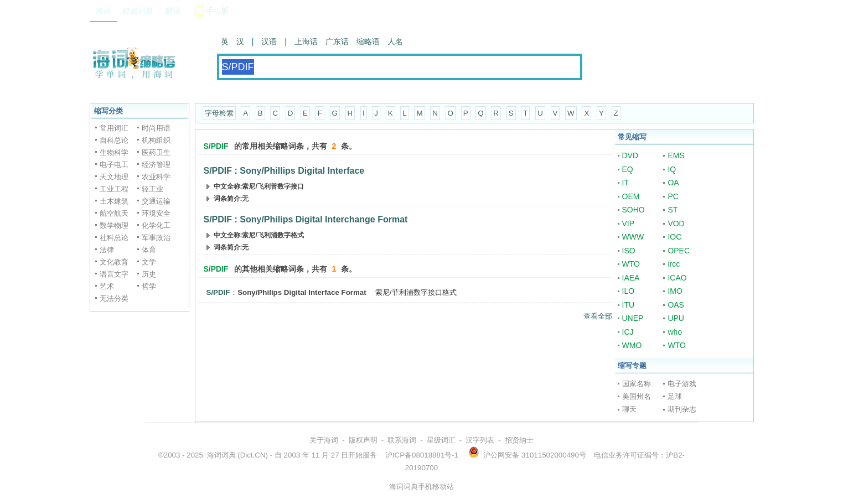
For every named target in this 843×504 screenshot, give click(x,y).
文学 (149, 262)
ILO (629, 291)
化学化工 (156, 225)
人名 (395, 41)
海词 (103, 11)
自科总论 (114, 140)
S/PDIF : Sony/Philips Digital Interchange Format (306, 219)
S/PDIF (218, 292)
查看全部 (598, 316)
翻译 (173, 11)
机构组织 (156, 140)
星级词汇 (441, 440)
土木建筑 (114, 201)
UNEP (633, 318)
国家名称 (637, 384)
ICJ (628, 332)
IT (625, 183)
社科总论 (114, 238)
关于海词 (324, 440)
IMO (675, 291)
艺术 (107, 286)
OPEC (679, 251)
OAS (676, 305)
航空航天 (114, 213)
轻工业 (152, 189)
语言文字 (114, 274)
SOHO (633, 210)
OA (673, 183)
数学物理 (114, 225)
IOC (674, 237)
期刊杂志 (682, 409)
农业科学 (156, 177)
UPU (676, 318)
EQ (628, 169)
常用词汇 (114, 128)
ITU (629, 305)
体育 (149, 250)
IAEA (631, 278)
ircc (674, 264)
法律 (107, 250)
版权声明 (363, 440)
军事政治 (156, 238)
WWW (633, 237)
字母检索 (219, 113)
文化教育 (114, 262)
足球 (675, 396)
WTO (631, 264)
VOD (676, 224)
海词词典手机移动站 (422, 487)
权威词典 (138, 11)
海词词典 (221, 455)
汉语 (269, 41)
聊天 (629, 409)
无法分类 (114, 298)
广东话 (337, 41)
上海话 (306, 41)
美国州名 (637, 396)
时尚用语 (156, 128)
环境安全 (156, 213)
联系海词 (402, 440)
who (675, 332)
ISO (629, 251)
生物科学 (114, 152)
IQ (672, 169)
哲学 (149, 286)
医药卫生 (156, 152)
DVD (630, 155)
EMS (676, 155)
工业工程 (114, 189)
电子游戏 (682, 384)
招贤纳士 (519, 440)
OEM (631, 196)
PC (673, 196)
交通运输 (156, 201)
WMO (632, 345)
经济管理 (156, 165)
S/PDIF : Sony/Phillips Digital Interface (284, 171)
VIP (629, 224)
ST (673, 210)
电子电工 (114, 165)
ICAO (677, 278)
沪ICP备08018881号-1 (422, 455)
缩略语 (368, 41)
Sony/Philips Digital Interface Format (302, 292)
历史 (149, 274)
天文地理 (114, 177)
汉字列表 (480, 440)
